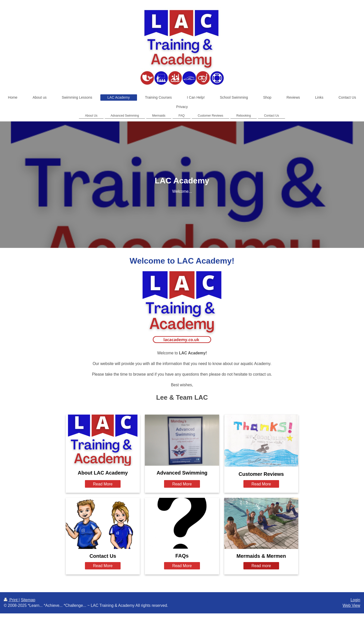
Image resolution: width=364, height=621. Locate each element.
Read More (103, 484)
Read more (261, 566)
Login (355, 600)
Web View (351, 605)
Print (11, 600)
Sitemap (28, 600)
